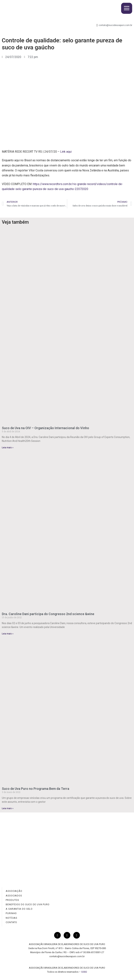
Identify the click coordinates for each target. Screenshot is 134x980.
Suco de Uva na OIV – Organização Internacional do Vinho (45, 428)
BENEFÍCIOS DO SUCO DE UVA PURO (28, 904)
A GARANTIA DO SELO (19, 909)
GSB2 (84, 972)
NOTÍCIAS (12, 918)
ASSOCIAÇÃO (14, 891)
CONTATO (11, 922)
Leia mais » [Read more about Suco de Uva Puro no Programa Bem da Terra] (8, 808)
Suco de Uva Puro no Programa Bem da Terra (36, 789)
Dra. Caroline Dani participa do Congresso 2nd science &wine (48, 614)
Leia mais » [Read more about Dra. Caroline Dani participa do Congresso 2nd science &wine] (8, 634)
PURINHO (11, 913)
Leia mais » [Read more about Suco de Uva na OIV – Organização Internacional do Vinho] (8, 448)
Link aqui (66, 152)
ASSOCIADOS (14, 896)
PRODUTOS (12, 900)
